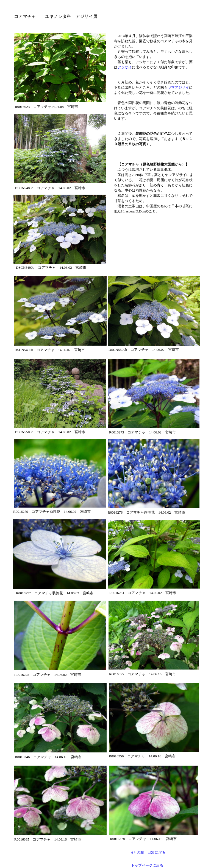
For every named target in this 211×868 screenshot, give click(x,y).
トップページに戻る (147, 865)
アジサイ (125, 67)
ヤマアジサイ (178, 87)
